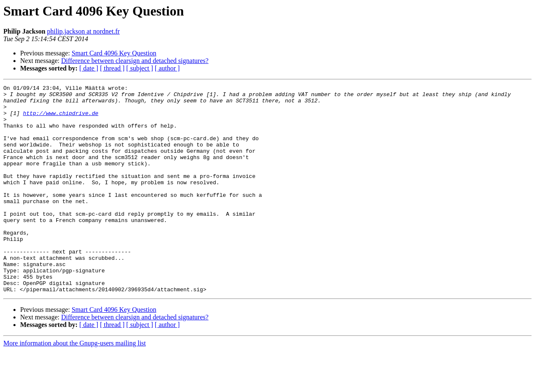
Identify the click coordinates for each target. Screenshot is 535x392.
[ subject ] (140, 68)
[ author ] (167, 68)
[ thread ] (112, 68)
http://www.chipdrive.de (61, 119)
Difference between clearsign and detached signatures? (135, 61)
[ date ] (89, 68)
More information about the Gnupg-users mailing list (75, 385)
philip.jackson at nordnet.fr (83, 31)
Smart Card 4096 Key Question (114, 53)
